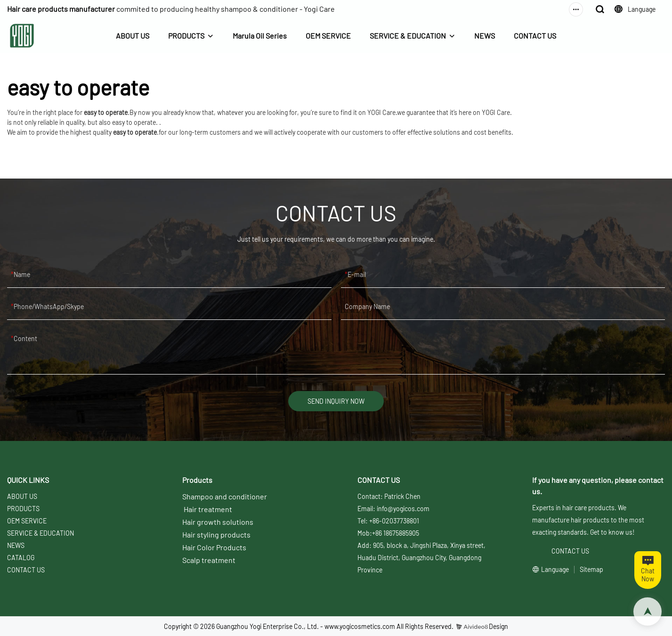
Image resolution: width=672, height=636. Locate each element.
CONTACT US (535, 36)
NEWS (485, 36)
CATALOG (21, 558)
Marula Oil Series (260, 36)
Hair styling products (216, 534)
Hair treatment (208, 509)
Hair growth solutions (218, 522)
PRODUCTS (186, 36)
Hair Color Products (214, 547)
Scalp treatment (209, 560)
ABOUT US (133, 36)
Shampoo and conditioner (225, 496)
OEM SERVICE (328, 36)
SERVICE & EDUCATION (408, 36)
